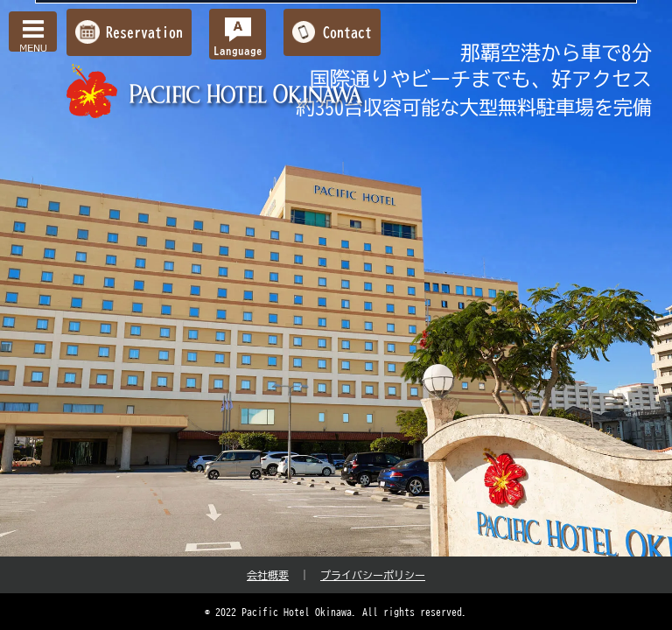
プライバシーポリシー (373, 575)
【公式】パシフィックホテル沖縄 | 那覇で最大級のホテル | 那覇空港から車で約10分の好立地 (217, 91)
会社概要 (268, 575)
